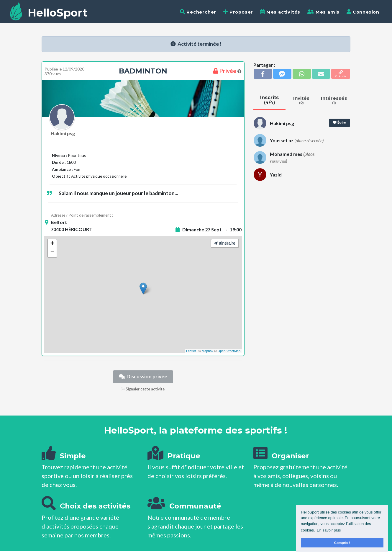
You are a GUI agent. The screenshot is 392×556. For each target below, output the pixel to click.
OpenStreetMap (229, 351)
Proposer (238, 12)
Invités (302, 100)
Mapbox (208, 351)
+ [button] (52, 244)
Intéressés (334, 100)
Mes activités (280, 12)
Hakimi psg (63, 133)
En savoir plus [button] (329, 530)
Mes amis (323, 12)
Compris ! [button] (342, 543)
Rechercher (198, 12)
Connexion (363, 12)
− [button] (52, 253)
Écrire (339, 122)
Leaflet (191, 351)
